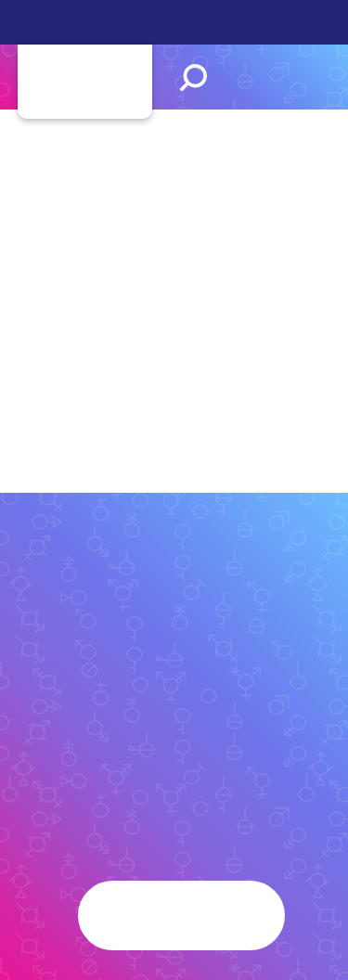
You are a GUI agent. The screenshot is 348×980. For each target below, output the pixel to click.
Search (193, 77)
